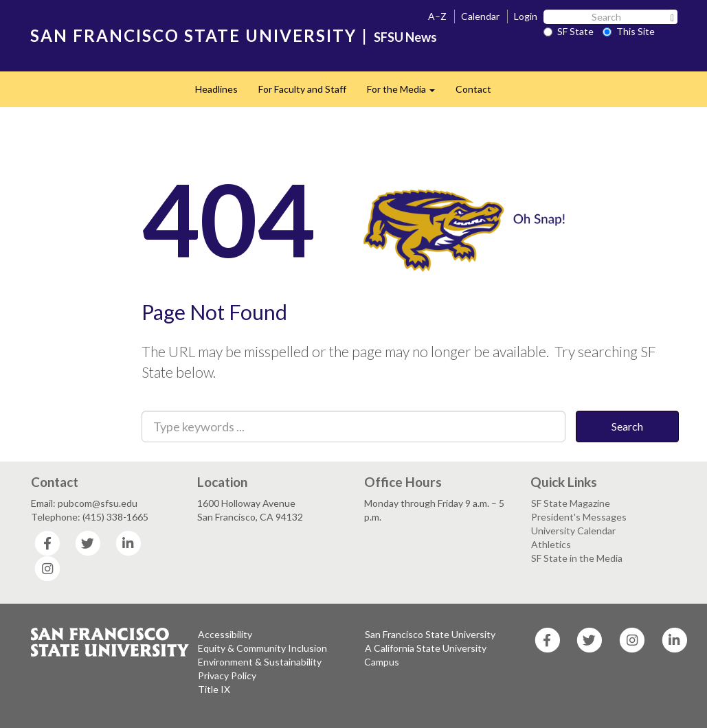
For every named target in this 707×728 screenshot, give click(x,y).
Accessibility (225, 634)
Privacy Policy (227, 675)
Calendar (480, 16)
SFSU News (405, 37)
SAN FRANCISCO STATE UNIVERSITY (193, 35)
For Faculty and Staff (302, 89)
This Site (629, 31)
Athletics (551, 544)
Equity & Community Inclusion (262, 648)
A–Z (437, 16)
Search (627, 426)
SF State (569, 31)
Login (526, 16)
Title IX (214, 689)
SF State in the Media (577, 558)
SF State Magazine (571, 503)
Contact (473, 89)
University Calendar (573, 531)
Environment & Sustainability (260, 662)
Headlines (216, 89)
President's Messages (579, 517)
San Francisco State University (430, 634)
